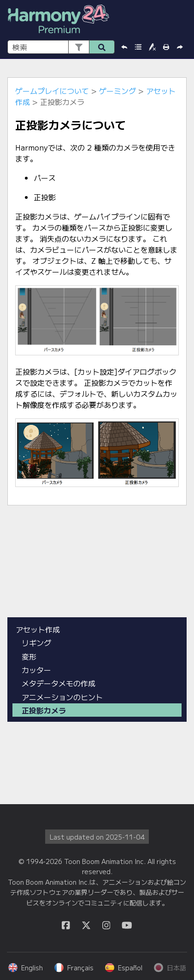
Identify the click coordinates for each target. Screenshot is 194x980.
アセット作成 (38, 629)
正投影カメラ (44, 710)
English (26, 968)
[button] (79, 47)
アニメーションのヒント (62, 697)
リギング (36, 643)
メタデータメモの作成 (59, 683)
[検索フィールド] (61, 47)
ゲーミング (118, 91)
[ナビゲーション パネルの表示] (182, 20)
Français (74, 968)
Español (124, 968)
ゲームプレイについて (52, 91)
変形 (29, 656)
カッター (36, 670)
